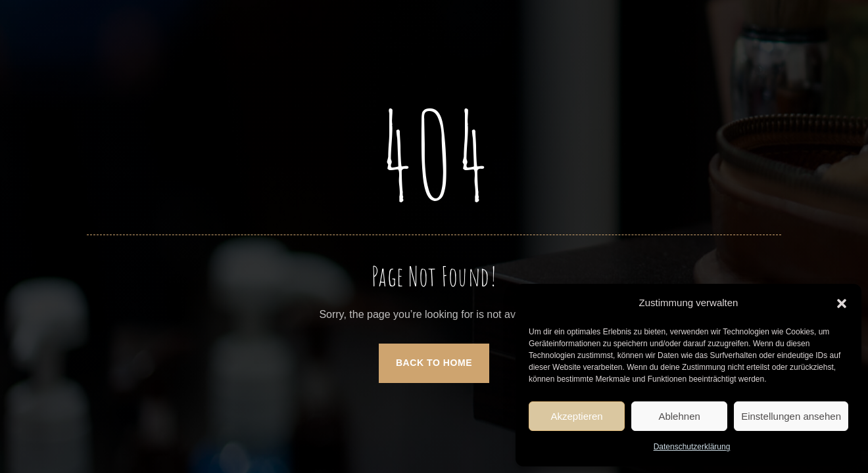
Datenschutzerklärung (692, 447)
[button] (842, 304)
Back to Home (434, 363)
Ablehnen (679, 416)
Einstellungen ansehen (791, 416)
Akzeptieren (576, 416)
